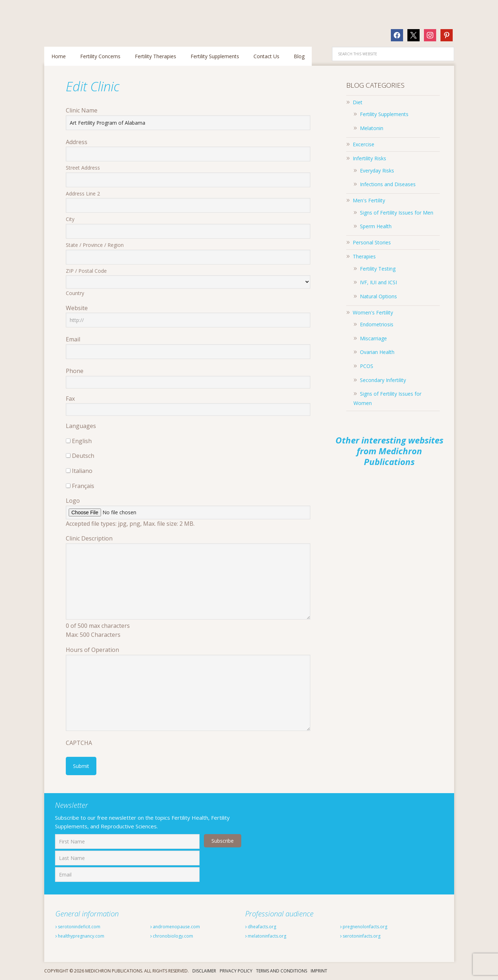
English (82, 441)
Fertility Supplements (384, 114)
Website (77, 308)
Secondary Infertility (383, 380)
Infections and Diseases (388, 184)
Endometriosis (377, 324)
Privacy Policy (236, 971)
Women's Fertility (373, 312)
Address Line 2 (83, 194)
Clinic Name (82, 110)
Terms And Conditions (282, 971)
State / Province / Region (95, 245)
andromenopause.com (182, 926)
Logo (73, 501)
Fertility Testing (378, 269)
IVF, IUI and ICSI (378, 282)
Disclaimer (204, 971)
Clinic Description (89, 538)
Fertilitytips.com (91, 19)
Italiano (82, 471)
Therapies (364, 256)
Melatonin (372, 128)
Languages (81, 426)
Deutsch (83, 456)
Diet (358, 102)
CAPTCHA (79, 743)
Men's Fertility (369, 200)
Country (75, 293)
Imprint (319, 971)
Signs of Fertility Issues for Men (397, 213)
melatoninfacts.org (273, 935)
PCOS (367, 366)
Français (83, 486)
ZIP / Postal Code (86, 271)
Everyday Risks (377, 171)
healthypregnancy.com (88, 935)
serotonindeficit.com (84, 926)
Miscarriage (373, 338)
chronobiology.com (178, 935)
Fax (70, 399)
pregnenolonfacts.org (372, 926)
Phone (75, 371)
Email (73, 339)
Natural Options (378, 296)
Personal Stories (372, 242)
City (70, 219)
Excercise (364, 144)
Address (77, 142)
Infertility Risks (369, 158)
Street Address (83, 168)
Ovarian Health (377, 352)
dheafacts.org (266, 926)
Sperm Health (376, 226)
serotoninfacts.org (367, 935)
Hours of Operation (92, 650)
